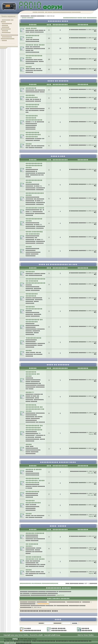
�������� (7, 24)
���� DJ (30, 392)
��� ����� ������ (58, 598)
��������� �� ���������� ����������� (34, 428)
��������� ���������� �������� (33, 135)
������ (30, 272)
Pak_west (90, 473)
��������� (32, 492)
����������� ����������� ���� (34, 165)
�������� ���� (35, 208)
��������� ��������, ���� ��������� (35, 480)
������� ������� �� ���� (33, 374)
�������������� (9, 35)
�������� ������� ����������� (34, 118)
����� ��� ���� (35, 45)
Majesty (91, 434)
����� (5, 25)
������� (6, 33)
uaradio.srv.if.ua (10, 643)
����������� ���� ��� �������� (80, 18)
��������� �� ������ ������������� (39, 583)
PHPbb (15, 639)
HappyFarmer (60, 595)
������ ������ (35, 533)
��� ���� (31, 28)
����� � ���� (34, 469)
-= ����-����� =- (27, 18)
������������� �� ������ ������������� (35, 281)
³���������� (33, 338)
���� (4, 41)
